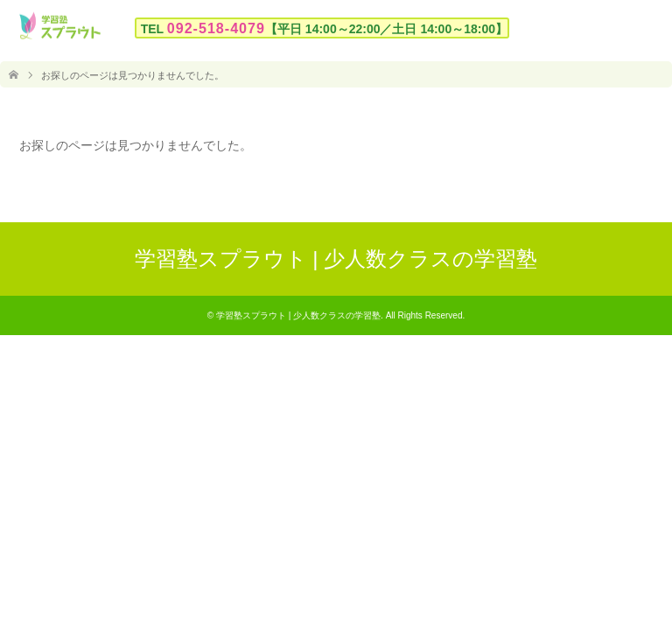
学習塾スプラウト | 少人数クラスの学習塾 (336, 259)
